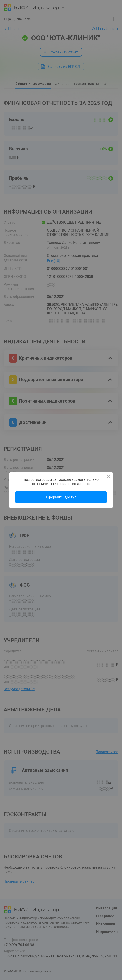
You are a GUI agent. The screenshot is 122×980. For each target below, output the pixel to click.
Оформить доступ (61, 497)
